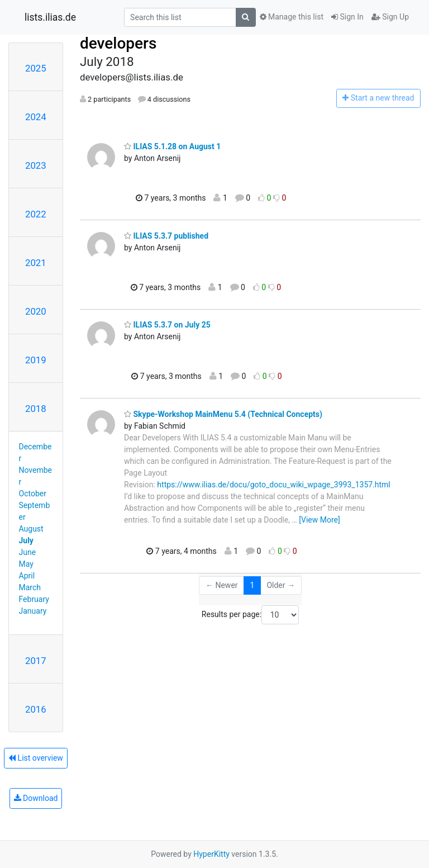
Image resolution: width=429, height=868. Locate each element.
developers (118, 43)
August (31, 529)
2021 (36, 263)
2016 (36, 709)
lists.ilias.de (50, 17)
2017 (36, 661)
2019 (36, 360)
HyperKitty (211, 854)
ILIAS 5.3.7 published (166, 236)
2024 (36, 117)
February (34, 599)
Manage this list (292, 17)
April (27, 576)
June (28, 552)
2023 (36, 165)
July (26, 540)
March (30, 587)
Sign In (347, 17)
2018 (36, 409)
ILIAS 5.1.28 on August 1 (172, 146)
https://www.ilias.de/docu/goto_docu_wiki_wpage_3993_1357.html (273, 485)
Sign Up (390, 17)
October (33, 494)
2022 (36, 214)
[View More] (319, 520)
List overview (36, 758)
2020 (36, 311)
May (26, 564)
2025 (36, 68)
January (33, 611)
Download (36, 798)
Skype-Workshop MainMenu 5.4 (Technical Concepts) (223, 414)
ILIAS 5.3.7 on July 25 (167, 325)
